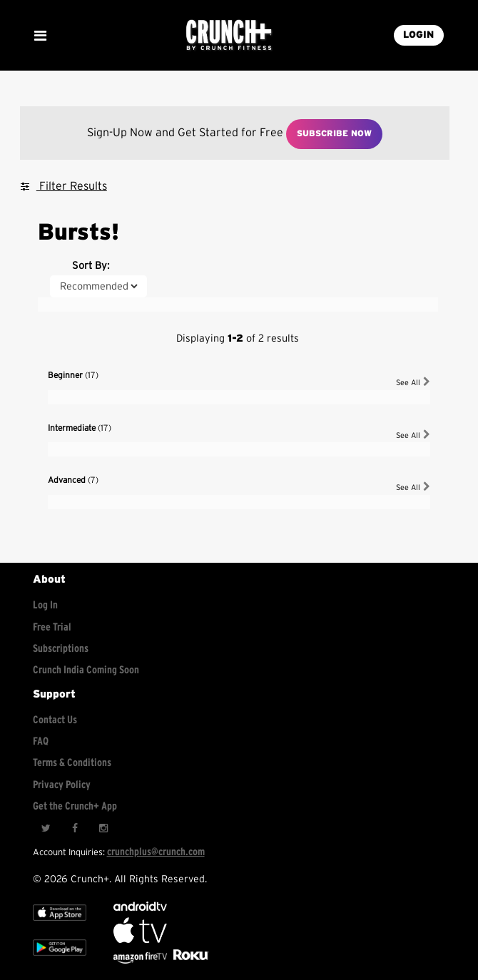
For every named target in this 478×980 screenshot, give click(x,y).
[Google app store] (60, 958)
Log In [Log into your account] (45, 605)
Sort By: (91, 266)
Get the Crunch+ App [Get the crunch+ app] (75, 806)
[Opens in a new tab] (141, 960)
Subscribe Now (334, 133)
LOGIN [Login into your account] (418, 35)
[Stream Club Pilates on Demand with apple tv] (189, 960)
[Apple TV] (60, 923)
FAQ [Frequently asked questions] (41, 741)
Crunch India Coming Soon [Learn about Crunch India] (86, 670)
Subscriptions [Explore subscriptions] (61, 649)
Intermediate (80, 428)
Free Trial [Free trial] (52, 627)
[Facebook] (74, 829)
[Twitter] (46, 829)
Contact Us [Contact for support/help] (55, 720)
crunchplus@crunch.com (156, 852)
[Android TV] (140, 908)
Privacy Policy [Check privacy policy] (62, 785)
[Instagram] (103, 829)
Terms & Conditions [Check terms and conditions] (72, 763)
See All (413, 382)
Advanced (73, 480)
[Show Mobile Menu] (40, 36)
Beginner (73, 375)
